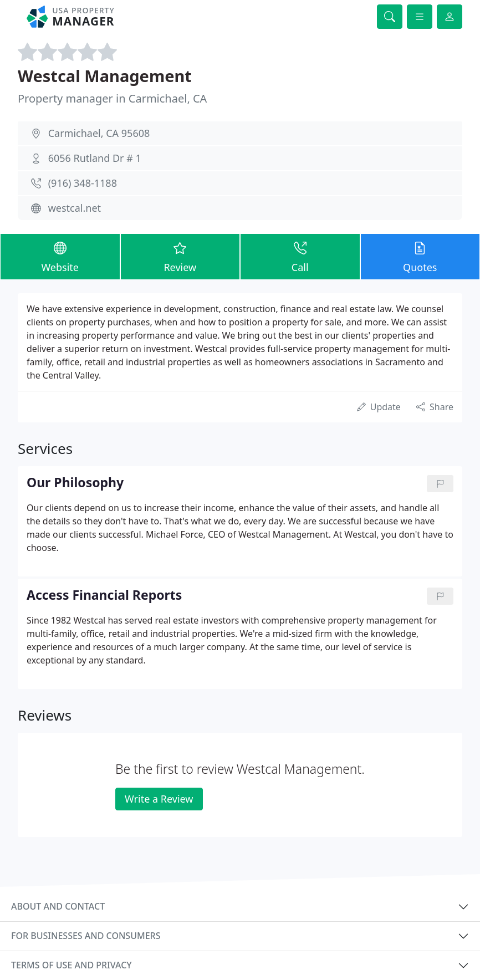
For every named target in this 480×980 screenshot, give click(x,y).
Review (180, 256)
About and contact (58, 906)
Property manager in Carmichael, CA (112, 98)
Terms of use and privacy (72, 965)
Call (300, 256)
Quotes (420, 256)
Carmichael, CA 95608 (99, 133)
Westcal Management (105, 76)
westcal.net (75, 208)
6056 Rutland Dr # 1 (95, 158)
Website (60, 256)
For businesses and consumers (86, 936)
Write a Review (159, 799)
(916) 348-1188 (83, 183)
